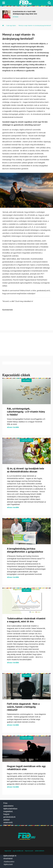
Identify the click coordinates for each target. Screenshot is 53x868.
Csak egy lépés (11, 25)
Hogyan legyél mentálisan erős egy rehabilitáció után (26, 768)
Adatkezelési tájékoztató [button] (9, 863)
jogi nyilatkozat (18, 851)
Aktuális (26, 520)
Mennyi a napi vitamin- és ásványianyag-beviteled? (35, 25)
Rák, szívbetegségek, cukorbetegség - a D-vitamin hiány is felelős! (26, 412)
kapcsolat (8, 851)
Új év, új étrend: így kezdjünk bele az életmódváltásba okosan (26, 470)
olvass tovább (13, 427)
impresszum (29, 851)
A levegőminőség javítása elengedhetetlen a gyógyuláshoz (25, 550)
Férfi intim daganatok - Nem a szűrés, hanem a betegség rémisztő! (23, 707)
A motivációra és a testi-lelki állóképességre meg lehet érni (25, 13)
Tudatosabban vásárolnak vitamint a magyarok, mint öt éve (26, 620)
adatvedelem (40, 851)
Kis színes (26, 380)
